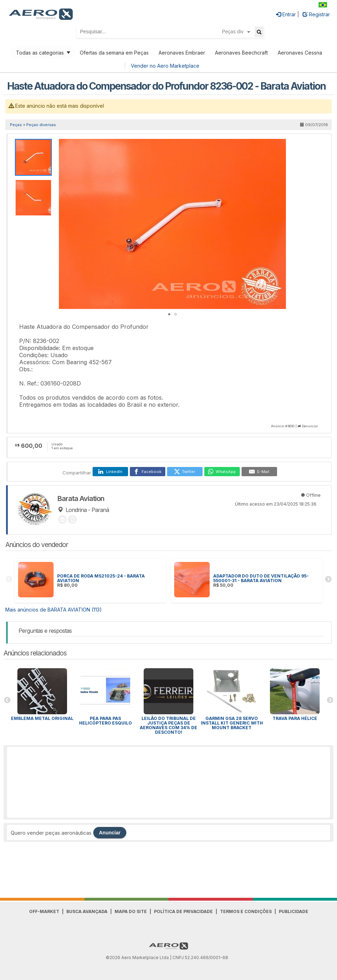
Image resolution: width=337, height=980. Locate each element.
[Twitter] (185, 472)
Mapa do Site (131, 911)
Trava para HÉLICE (295, 718)
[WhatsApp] (222, 472)
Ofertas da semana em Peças (114, 53)
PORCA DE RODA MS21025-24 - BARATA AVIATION (101, 578)
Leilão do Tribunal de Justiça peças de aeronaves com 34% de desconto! (168, 725)
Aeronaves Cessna (300, 53)
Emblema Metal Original (42, 718)
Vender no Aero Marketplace (165, 66)
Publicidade (294, 911)
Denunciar (310, 426)
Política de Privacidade (183, 911)
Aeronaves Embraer (182, 53)
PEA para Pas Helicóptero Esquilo (106, 721)
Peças (16, 125)
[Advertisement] (168, 782)
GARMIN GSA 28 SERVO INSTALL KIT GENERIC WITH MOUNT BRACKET (232, 723)
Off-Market (44, 911)
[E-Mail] (259, 472)
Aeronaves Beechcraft (241, 53)
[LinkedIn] (110, 472)
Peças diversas (41, 125)
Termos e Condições (246, 911)
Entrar (286, 14)
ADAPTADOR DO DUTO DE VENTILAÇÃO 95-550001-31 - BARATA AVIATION (261, 578)
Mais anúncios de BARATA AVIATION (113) (54, 610)
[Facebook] (148, 472)
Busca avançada (87, 911)
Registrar (316, 14)
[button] (280, 145)
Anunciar (110, 833)
